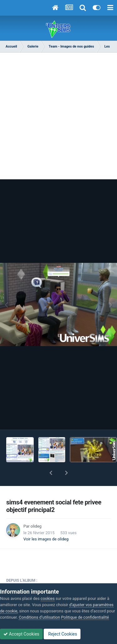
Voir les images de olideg (46, 539)
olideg (36, 526)
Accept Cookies (21, 634)
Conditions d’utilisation (39, 617)
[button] (51, 473)
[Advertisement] (58, 114)
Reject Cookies (62, 634)
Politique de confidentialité (85, 617)
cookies (48, 598)
